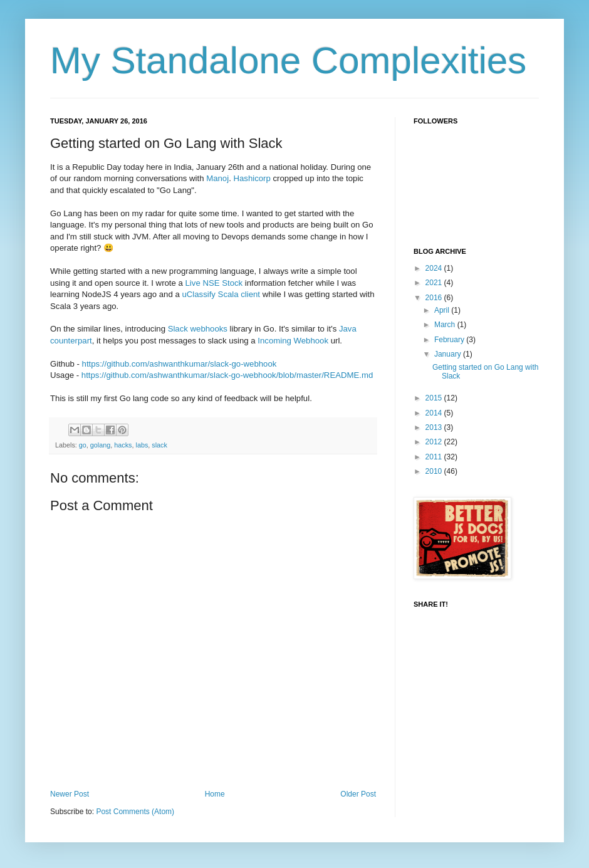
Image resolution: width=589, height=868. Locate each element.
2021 (435, 283)
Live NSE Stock (214, 283)
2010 (435, 471)
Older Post (358, 794)
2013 (435, 427)
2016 (435, 298)
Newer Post (70, 794)
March (446, 325)
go (83, 445)
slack (159, 445)
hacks (123, 445)
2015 (435, 398)
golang (100, 445)
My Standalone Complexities (288, 60)
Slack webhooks (198, 329)
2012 (435, 442)
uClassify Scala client (221, 294)
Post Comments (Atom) (135, 812)
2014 (435, 413)
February (450, 340)
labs (142, 445)
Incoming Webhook (293, 341)
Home (215, 794)
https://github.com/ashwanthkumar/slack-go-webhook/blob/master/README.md (227, 375)
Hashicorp (252, 178)
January (449, 354)
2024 (435, 268)
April (443, 310)
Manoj (217, 178)
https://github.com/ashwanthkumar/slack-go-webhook (180, 364)
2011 (435, 457)
